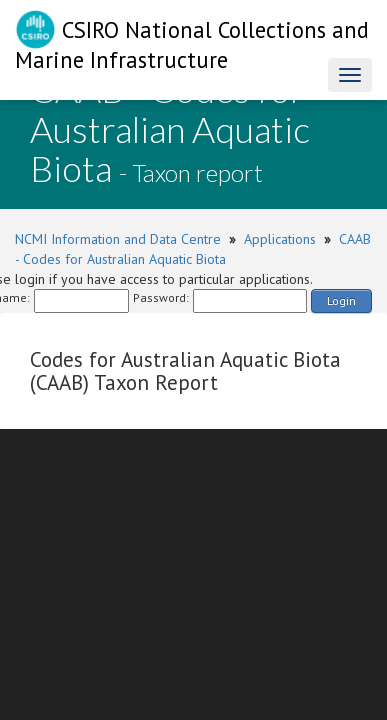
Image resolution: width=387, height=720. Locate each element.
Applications (280, 239)
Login (341, 300)
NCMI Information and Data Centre (118, 239)
